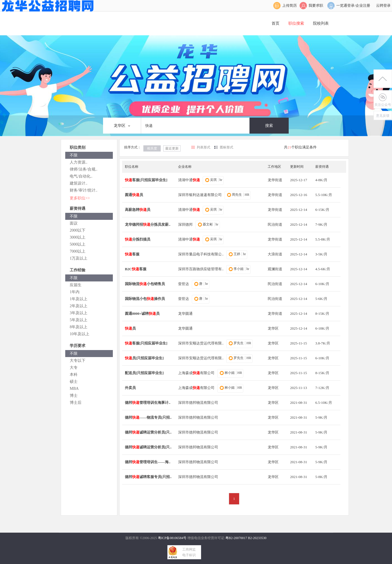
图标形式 (227, 147)
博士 (74, 396)
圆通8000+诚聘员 (142, 314)
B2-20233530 (257, 538)
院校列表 (321, 23)
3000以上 (78, 237)
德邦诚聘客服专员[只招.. (148, 477)
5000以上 (78, 244)
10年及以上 (80, 334)
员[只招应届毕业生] (144, 358)
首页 (276, 23)
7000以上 (78, 251)
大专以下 (78, 361)
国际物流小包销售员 (145, 284)
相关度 (152, 148)
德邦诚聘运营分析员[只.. (148, 432)
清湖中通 (189, 180)
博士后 (76, 403)
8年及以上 (79, 327)
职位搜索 (296, 23)
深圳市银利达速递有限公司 (200, 195)
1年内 (75, 292)
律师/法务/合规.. (84, 169)
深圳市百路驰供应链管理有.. (201, 269)
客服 (132, 254)
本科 (74, 375)
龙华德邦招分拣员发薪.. (148, 224)
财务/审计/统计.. (84, 190)
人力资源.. (79, 162)
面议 (74, 223)
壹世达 (184, 284)
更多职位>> (80, 198)
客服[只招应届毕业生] (146, 180)
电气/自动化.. (81, 176)
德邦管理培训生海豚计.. (148, 403)
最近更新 (172, 148)
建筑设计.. (79, 183)
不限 (74, 155)
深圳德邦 (185, 224)
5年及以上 (79, 320)
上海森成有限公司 (196, 373)
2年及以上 (79, 306)
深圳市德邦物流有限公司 (198, 403)
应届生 (76, 285)
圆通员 (134, 195)
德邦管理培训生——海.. (148, 462)
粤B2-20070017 (236, 538)
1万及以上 (79, 258)
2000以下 (78, 230)
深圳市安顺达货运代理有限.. (201, 343)
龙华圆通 (185, 314)
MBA (74, 389)
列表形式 (204, 147)
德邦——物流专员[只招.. (148, 417)
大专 (74, 368)
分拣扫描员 (138, 239)
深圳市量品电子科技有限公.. (201, 254)
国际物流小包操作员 (145, 299)
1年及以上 (79, 299)
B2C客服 (136, 269)
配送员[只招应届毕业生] (144, 373)
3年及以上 (79, 313)
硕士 (74, 382)
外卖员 (130, 388)
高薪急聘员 (138, 210)
